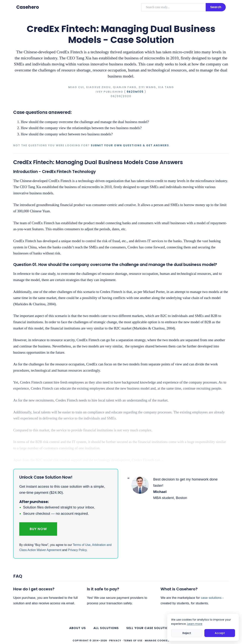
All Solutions (106, 628)
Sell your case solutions (150, 628)
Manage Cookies (157, 641)
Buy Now (38, 529)
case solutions (211, 598)
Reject (187, 633)
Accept (220, 633)
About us (78, 628)
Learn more (195, 624)
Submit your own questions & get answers (130, 145)
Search (216, 7)
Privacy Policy (77, 550)
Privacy (115, 641)
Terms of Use (82, 545)
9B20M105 (135, 92)
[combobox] (173, 7)
